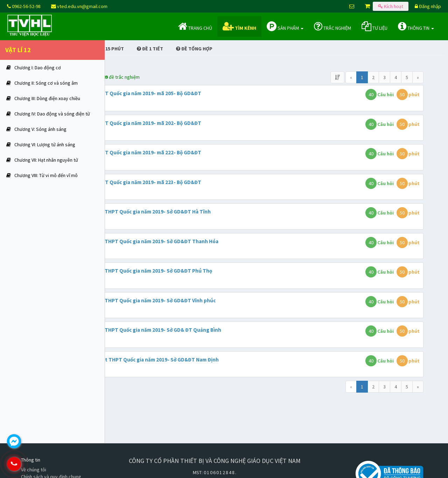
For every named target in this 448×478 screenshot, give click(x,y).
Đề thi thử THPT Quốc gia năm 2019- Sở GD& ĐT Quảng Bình (213, 330)
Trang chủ (195, 26)
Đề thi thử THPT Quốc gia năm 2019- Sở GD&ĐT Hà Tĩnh (207, 212)
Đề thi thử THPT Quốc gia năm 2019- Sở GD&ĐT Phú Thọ (208, 271)
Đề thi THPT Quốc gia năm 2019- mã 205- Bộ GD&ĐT (203, 93)
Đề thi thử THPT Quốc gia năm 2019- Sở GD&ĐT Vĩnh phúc (210, 300)
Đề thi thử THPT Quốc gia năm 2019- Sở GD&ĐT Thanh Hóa (211, 241)
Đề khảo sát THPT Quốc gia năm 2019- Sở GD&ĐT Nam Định (211, 360)
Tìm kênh (239, 26)
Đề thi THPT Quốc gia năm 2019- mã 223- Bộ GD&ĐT (203, 182)
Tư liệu (374, 26)
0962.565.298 (44, 464)
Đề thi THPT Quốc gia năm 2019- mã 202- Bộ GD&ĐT (203, 123)
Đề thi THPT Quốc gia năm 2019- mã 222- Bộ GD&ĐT (203, 152)
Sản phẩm (285, 26)
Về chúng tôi (34, 470)
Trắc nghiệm (332, 26)
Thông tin (416, 26)
